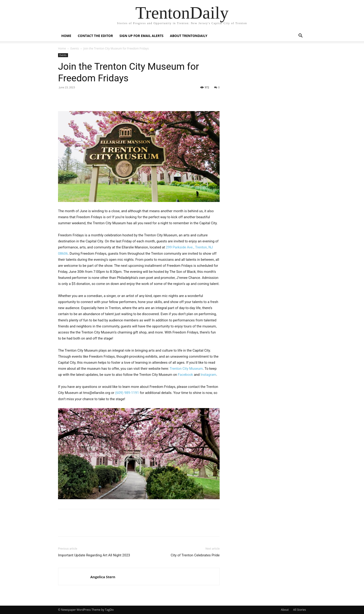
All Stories (300, 610)
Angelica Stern (103, 577)
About (285, 610)
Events (75, 48)
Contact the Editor (95, 36)
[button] (300, 36)
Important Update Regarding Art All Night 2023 (94, 555)
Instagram (208, 375)
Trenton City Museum (186, 369)
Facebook (185, 375)
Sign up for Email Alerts (141, 36)
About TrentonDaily (189, 36)
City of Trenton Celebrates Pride (195, 555)
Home (66, 36)
